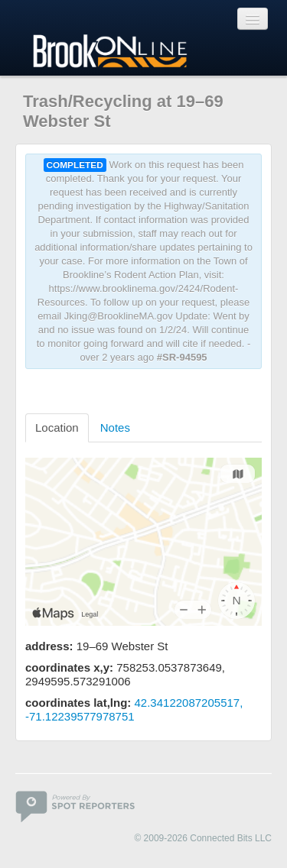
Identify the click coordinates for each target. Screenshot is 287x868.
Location (57, 428)
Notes (115, 428)
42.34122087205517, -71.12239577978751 (134, 709)
